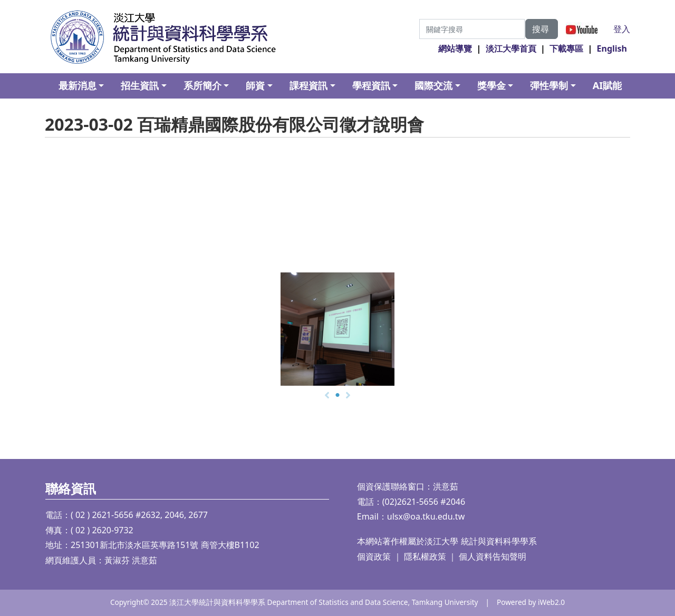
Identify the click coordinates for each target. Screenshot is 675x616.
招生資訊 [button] (140, 85)
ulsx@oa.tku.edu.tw (426, 516)
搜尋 (542, 29)
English (612, 48)
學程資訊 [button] (371, 85)
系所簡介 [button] (202, 85)
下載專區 (566, 48)
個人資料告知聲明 (493, 556)
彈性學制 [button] (549, 85)
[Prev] (327, 395)
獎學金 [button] (491, 85)
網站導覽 (455, 48)
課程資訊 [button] (308, 85)
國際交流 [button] (433, 85)
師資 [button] (255, 85)
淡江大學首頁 (511, 48)
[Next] (348, 395)
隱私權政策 (425, 556)
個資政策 (374, 556)
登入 (622, 29)
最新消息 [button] (78, 85)
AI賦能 (607, 85)
